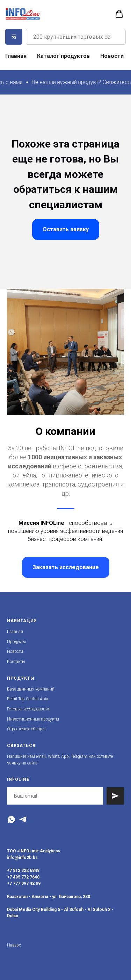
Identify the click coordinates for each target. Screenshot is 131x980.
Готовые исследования (29, 709)
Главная (16, 56)
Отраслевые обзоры (26, 729)
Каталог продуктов (63, 56)
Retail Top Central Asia (28, 699)
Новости (112, 56)
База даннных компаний (31, 689)
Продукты (16, 642)
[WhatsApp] (11, 819)
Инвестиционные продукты (33, 719)
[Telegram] (23, 819)
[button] (119, 14)
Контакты (16, 662)
